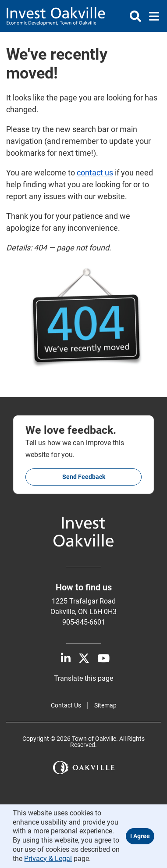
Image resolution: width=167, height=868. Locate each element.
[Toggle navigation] (151, 16)
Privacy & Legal (48, 859)
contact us (95, 173)
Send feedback (84, 477)
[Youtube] (103, 659)
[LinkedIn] (66, 659)
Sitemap (105, 705)
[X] (84, 659)
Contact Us (66, 705)
